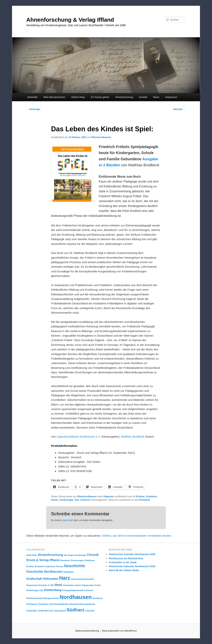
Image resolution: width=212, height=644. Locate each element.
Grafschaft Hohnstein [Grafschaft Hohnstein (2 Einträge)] (42, 579)
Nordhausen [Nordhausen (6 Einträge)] (76, 597)
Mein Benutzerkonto (55, 97)
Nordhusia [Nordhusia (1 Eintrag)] (97, 598)
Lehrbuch (85, 500)
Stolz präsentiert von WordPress (119, 631)
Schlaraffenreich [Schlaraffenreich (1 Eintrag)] (46, 611)
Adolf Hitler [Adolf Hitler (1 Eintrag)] (32, 555)
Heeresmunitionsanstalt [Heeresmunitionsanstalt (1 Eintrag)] (82, 579)
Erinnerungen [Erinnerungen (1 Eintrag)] (77, 560)
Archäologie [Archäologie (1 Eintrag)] (80, 555)
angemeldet (67, 520)
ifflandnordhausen (101, 137)
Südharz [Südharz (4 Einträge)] (76, 610)
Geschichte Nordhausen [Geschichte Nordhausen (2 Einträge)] (44, 572)
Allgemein (109, 497)
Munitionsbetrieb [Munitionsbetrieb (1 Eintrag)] (34, 598)
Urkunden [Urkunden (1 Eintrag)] (90, 611)
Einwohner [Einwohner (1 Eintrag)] (65, 560)
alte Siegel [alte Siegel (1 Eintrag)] (69, 555)
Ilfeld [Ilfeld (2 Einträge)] (58, 585)
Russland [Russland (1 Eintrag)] (74, 604)
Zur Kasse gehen (100, 97)
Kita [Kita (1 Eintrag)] (41, 590)
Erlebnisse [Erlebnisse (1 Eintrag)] (90, 560)
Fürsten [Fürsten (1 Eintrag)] (59, 566)
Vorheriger (33, 109)
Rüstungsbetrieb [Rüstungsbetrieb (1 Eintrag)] (87, 604)
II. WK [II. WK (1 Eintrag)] (51, 585)
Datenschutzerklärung (87, 631)
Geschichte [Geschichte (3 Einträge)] (74, 566)
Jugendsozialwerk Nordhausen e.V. (78, 437)
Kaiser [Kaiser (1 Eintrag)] (78, 585)
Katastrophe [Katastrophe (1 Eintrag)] (88, 585)
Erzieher (140, 497)
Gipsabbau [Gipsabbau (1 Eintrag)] (69, 572)
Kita (77, 500)
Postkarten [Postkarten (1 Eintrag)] (44, 604)
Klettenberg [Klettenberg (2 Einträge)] (53, 590)
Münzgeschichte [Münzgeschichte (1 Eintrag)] (51, 598)
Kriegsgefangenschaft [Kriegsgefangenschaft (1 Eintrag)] (73, 590)
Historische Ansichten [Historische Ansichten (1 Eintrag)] (37, 585)
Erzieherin (151, 497)
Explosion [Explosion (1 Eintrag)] (50, 566)
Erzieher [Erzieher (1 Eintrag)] (30, 566)
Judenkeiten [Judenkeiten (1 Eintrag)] (68, 585)
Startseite (32, 97)
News (156, 97)
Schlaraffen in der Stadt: (123, 562)
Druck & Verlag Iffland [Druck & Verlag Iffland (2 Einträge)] (43, 560)
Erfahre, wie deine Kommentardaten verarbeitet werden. (137, 536)
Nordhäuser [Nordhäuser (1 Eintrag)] (32, 604)
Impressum (171, 97)
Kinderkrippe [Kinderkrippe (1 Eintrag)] (33, 590)
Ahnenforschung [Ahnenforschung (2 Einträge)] (51, 555)
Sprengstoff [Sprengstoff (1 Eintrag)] (60, 611)
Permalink (144, 500)
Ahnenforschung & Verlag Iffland (70, 20)
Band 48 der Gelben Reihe (124, 570)
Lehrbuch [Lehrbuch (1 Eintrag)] (89, 590)
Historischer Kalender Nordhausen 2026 (132, 554)
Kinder (55, 500)
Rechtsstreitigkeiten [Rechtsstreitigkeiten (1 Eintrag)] (59, 604)
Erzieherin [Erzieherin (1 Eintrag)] (40, 566)
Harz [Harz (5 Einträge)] (65, 578)
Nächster (179, 109)
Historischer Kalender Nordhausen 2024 (132, 566)
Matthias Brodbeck (133, 437)
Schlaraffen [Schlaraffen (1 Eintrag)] (32, 611)
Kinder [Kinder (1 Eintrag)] (98, 585)
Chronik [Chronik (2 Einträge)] (93, 555)
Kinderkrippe (67, 500)
